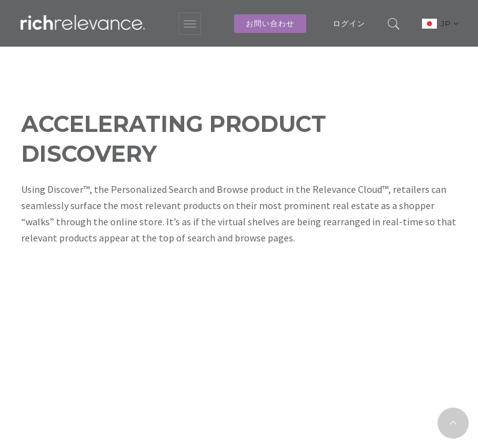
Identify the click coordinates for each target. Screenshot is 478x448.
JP (450, 23)
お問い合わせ (270, 23)
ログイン (349, 23)
